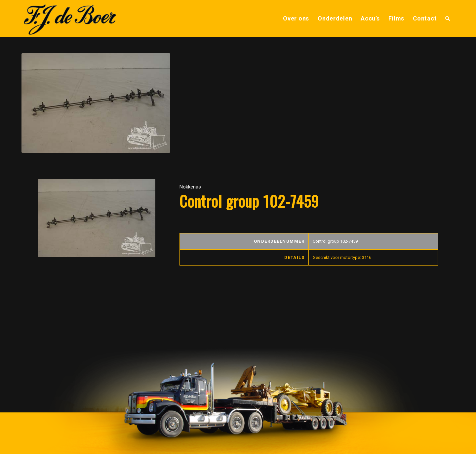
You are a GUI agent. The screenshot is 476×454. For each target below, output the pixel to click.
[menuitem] (296, 19)
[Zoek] (448, 19)
